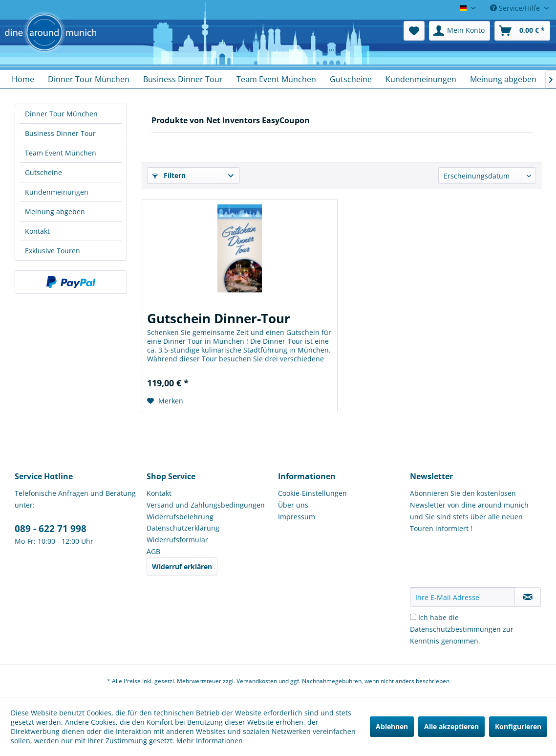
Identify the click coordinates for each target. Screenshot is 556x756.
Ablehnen (392, 726)
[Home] (23, 79)
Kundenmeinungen (57, 192)
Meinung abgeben (55, 211)
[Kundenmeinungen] (421, 79)
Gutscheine (43, 172)
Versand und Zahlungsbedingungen (206, 505)
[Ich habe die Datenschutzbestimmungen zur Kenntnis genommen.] (413, 617)
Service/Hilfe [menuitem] (516, 8)
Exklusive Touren (53, 251)
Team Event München (61, 153)
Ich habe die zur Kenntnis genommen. (462, 629)
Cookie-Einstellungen (312, 493)
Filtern (169, 175)
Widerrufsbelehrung (180, 517)
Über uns (293, 505)
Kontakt (37, 231)
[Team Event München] (276, 79)
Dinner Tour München (61, 114)
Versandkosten (257, 681)
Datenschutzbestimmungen (455, 629)
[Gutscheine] (351, 79)
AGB (153, 551)
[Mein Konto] (460, 31)
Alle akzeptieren (451, 726)
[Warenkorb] (522, 31)
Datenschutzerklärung (183, 528)
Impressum (297, 517)
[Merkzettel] (414, 31)
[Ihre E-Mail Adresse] (463, 597)
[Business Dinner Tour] (183, 79)
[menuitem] (414, 31)
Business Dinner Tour (60, 133)
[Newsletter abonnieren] (528, 597)
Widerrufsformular (177, 540)
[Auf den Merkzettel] (165, 401)
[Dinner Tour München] (89, 79)
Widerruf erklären (182, 567)
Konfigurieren (518, 726)
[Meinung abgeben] (503, 79)
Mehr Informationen (210, 741)
